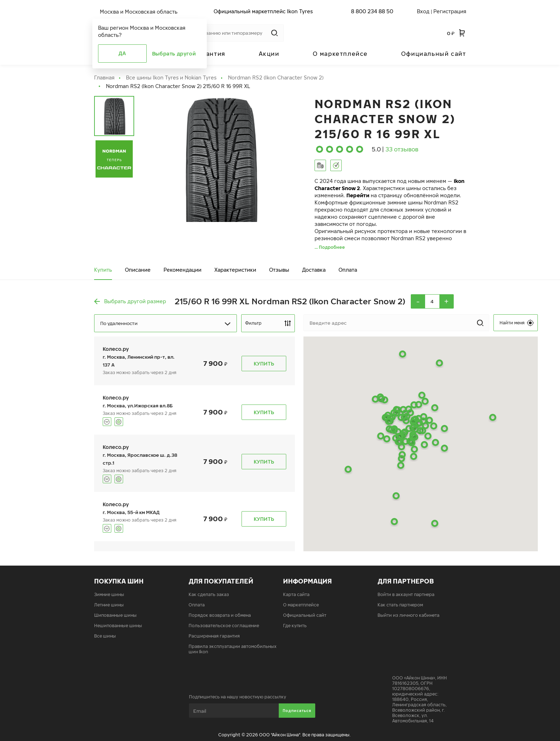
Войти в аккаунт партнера (406, 594)
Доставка (314, 270)
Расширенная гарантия (214, 636)
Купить (103, 270)
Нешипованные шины (118, 626)
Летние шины (109, 605)
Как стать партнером (400, 605)
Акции (269, 54)
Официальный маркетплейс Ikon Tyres (263, 11)
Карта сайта (296, 594)
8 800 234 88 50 (372, 11)
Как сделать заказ (209, 594)
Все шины (105, 636)
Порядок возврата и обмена (220, 615)
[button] (444, 448)
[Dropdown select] (165, 323)
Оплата (348, 270)
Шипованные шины (115, 615)
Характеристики (235, 270)
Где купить (295, 626)
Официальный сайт (434, 54)
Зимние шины (109, 594)
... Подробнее (330, 247)
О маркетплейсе (340, 54)
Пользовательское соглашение (224, 626)
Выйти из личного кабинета (408, 615)
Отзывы (279, 270)
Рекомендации (182, 270)
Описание (138, 270)
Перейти (358, 195)
